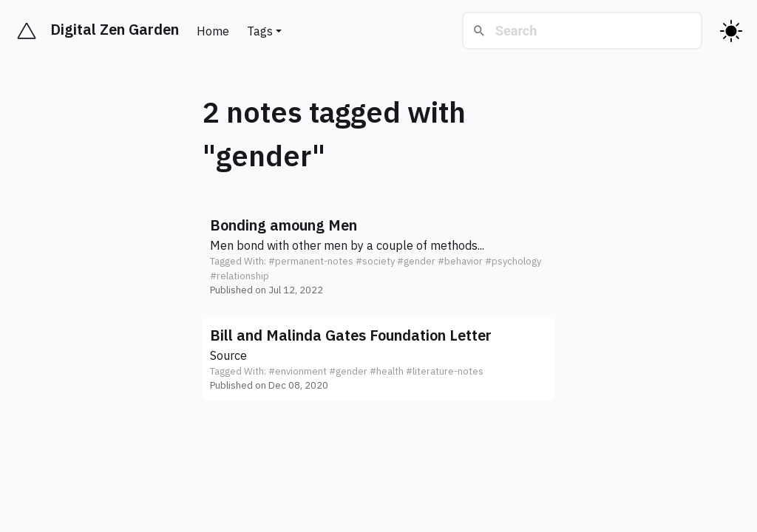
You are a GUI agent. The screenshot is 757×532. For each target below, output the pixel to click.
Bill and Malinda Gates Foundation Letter (351, 335)
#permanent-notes (311, 261)
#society (375, 261)
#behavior (460, 261)
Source (228, 355)
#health (387, 371)
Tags (260, 31)
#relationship (240, 276)
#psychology (513, 261)
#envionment (298, 371)
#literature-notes (445, 371)
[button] (378, 256)
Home (213, 31)
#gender (416, 261)
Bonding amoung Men (284, 225)
